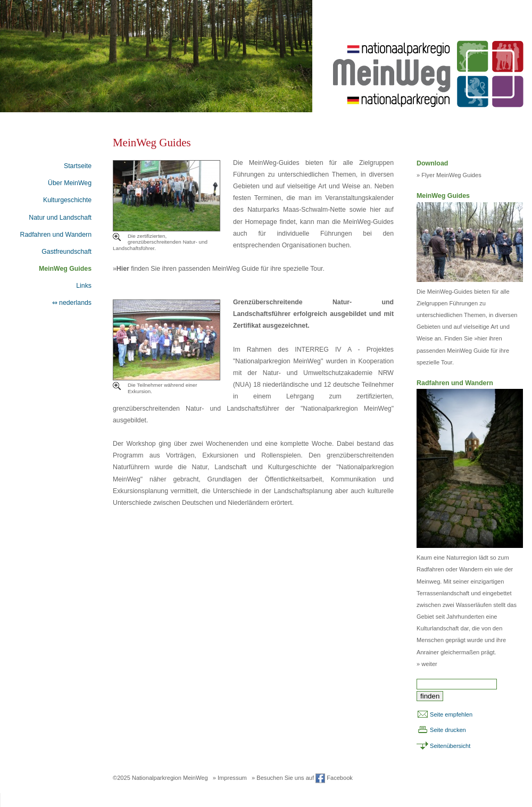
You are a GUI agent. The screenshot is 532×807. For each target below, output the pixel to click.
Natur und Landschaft (60, 218)
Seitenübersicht (450, 746)
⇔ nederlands (72, 303)
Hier (123, 269)
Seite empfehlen (451, 714)
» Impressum (230, 778)
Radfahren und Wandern (56, 235)
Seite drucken (448, 730)
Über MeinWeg (70, 183)
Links (84, 286)
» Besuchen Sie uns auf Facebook (302, 778)
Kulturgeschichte (67, 200)
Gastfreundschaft (66, 252)
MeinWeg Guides (65, 269)
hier (482, 338)
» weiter (427, 664)
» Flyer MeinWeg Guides (449, 175)
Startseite (78, 166)
